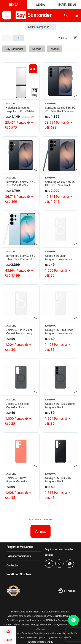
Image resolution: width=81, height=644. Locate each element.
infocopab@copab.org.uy (40, 642)
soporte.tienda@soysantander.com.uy (40, 624)
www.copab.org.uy (41, 637)
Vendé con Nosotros (19, 574)
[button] (66, 15)
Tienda (13, 4)
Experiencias (67, 4)
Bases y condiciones (19, 556)
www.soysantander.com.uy (60, 616)
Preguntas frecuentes (20, 547)
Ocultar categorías (39, 27)
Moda (40, 4)
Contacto (12, 565)
